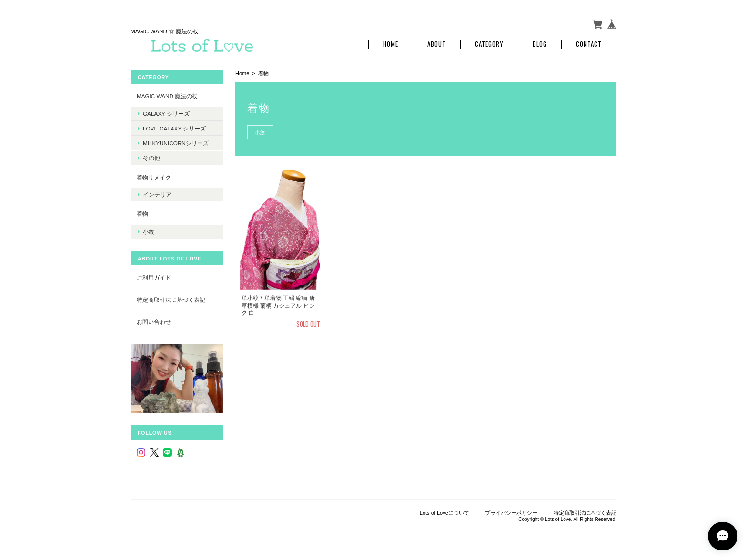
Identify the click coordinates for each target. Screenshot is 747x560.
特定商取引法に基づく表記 (171, 300)
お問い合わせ (154, 322)
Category (489, 44)
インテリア (157, 195)
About (437, 44)
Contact (589, 44)
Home (391, 44)
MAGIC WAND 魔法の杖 (167, 96)
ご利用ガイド (154, 277)
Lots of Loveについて (444, 513)
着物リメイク (154, 177)
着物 (142, 214)
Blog (540, 44)
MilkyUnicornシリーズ (176, 143)
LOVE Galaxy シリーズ (174, 128)
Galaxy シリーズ (166, 114)
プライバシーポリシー (511, 513)
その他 (151, 158)
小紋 (260, 132)
